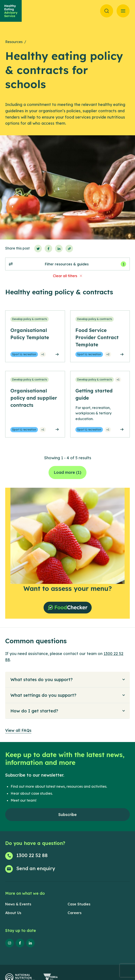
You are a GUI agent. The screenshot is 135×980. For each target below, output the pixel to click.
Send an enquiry (36, 868)
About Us (13, 913)
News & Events (18, 904)
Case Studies (79, 904)
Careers (75, 913)
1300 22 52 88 (32, 855)
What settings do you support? (43, 695)
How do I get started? (34, 711)
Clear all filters (65, 276)
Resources (14, 42)
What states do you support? (41, 679)
